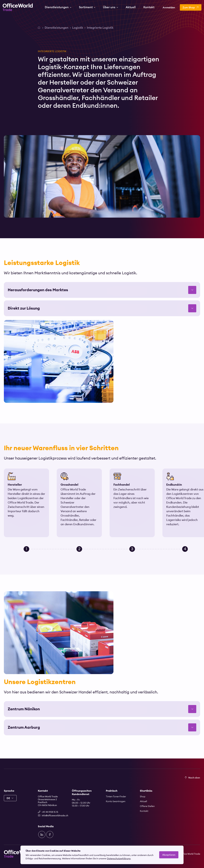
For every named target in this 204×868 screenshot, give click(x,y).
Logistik (78, 28)
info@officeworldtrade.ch (53, 815)
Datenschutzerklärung (119, 858)
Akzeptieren (169, 855)
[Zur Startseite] (18, 7)
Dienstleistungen (57, 28)
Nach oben (194, 778)
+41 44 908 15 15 (50, 812)
